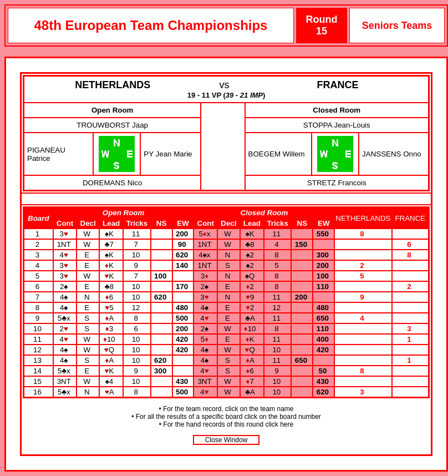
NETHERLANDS (113, 85)
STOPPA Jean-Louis (337, 125)
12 (39, 350)
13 (39, 360)
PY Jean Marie (168, 154)
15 (39, 381)
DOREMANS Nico (112, 183)
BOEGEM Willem (277, 154)
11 (39, 339)
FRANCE (338, 85)
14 (39, 371)
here (287, 424)
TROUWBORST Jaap (112, 125)
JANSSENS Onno (392, 154)
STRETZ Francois (337, 183)
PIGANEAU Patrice (46, 154)
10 (39, 329)
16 (39, 392)
